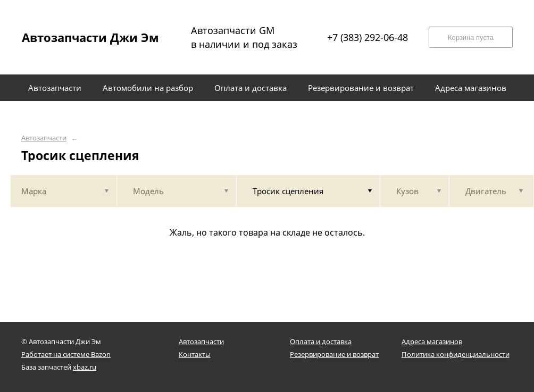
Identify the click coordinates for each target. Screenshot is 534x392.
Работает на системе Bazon (66, 354)
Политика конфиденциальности (456, 354)
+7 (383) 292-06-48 (368, 37)
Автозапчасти (44, 138)
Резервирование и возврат (334, 354)
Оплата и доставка (321, 341)
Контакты (195, 354)
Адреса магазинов (432, 341)
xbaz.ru (85, 367)
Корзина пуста (471, 37)
